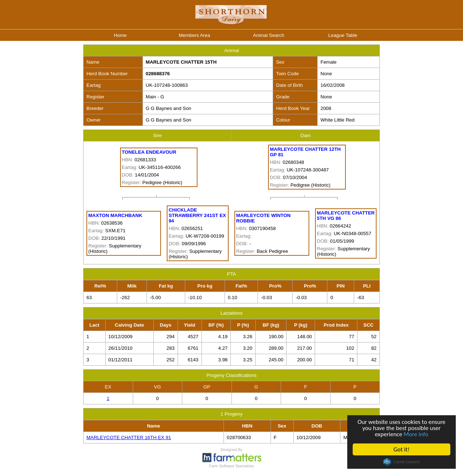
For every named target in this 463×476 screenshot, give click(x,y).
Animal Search (269, 35)
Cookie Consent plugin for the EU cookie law (402, 462)
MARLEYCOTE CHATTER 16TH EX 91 (129, 437)
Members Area (194, 35)
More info (416, 434)
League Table (343, 35)
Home (120, 35)
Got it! (402, 449)
